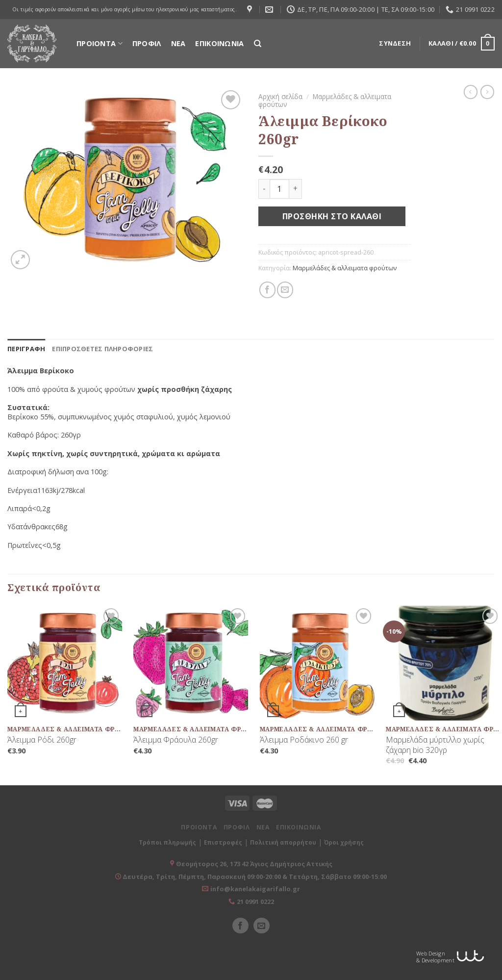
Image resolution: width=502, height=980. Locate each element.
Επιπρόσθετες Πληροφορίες (102, 349)
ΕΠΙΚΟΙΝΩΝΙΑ (219, 43)
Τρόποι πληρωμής (167, 842)
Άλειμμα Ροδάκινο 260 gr (304, 740)
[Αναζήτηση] (258, 44)
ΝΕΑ (178, 43)
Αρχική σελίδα (280, 96)
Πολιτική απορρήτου (283, 842)
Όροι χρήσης (344, 842)
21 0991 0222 (255, 902)
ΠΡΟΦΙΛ (147, 43)
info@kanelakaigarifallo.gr (255, 889)
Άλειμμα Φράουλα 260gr (176, 740)
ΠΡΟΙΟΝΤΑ (100, 43)
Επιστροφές (223, 842)
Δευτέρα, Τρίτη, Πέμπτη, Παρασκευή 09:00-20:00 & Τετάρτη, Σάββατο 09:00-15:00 (254, 877)
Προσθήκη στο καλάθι (332, 216)
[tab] (26, 349)
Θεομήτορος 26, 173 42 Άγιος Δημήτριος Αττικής (254, 864)
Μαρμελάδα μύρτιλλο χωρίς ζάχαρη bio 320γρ (435, 745)
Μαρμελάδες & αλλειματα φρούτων (325, 100)
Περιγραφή (26, 349)
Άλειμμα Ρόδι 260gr (42, 740)
